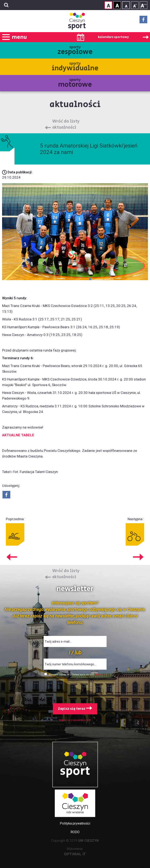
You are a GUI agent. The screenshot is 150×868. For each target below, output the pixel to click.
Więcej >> (100, 675)
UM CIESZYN (88, 841)
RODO (75, 832)
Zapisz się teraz (75, 709)
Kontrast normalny (108, 5)
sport (77, 26)
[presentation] (75, 689)
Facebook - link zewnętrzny (143, 21)
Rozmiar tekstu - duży (144, 5)
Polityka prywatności (75, 823)
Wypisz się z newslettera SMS (75, 720)
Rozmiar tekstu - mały (126, 5)
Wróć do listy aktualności (66, 125)
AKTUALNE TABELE (18, 435)
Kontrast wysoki (117, 5)
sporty (75, 51)
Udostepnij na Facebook (6, 495)
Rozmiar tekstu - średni (135, 5)
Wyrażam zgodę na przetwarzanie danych (72, 675)
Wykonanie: (75, 851)
